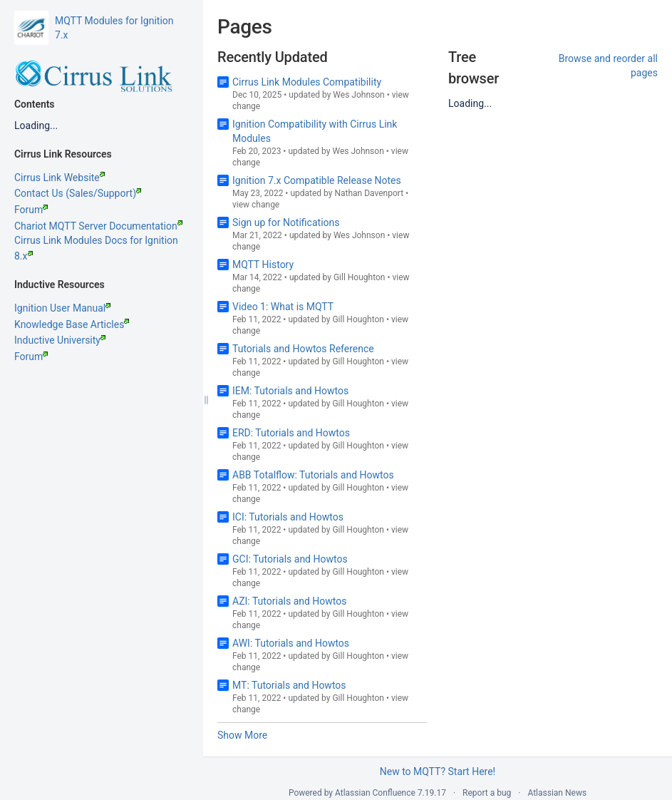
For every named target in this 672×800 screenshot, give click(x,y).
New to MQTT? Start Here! (438, 771)
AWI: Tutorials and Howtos (291, 643)
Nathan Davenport (369, 193)
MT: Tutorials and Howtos (289, 685)
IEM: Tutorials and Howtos (290, 391)
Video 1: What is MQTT (283, 307)
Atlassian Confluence (375, 793)
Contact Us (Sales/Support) (78, 193)
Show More (242, 735)
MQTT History (263, 265)
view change (256, 205)
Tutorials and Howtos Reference (303, 349)
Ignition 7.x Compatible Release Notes (317, 180)
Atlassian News (557, 793)
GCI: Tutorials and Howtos (290, 559)
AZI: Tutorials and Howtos (290, 601)
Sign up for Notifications (286, 222)
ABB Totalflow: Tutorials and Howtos (313, 475)
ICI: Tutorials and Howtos (288, 517)
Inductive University (60, 340)
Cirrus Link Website (60, 178)
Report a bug (487, 793)
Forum (31, 210)
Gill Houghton (360, 277)
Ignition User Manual (62, 308)
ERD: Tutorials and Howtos (291, 433)
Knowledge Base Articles (72, 324)
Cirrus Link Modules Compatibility (307, 82)
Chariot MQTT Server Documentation (98, 226)
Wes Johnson (358, 95)
